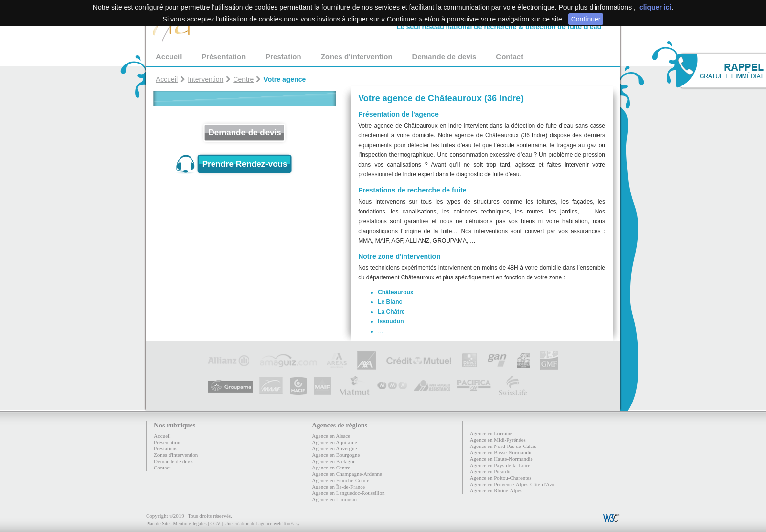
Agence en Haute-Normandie (501, 459)
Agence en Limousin (334, 499)
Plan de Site (158, 523)
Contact (510, 56)
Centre (243, 79)
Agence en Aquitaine (334, 442)
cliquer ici (655, 7)
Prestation (283, 56)
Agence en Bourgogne (336, 455)
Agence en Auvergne (334, 448)
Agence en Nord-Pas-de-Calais (503, 446)
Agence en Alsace (331, 436)
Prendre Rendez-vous (245, 164)
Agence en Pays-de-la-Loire (500, 465)
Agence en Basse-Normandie (501, 452)
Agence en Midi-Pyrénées (498, 440)
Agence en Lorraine (491, 433)
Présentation (223, 56)
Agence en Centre (331, 468)
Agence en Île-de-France (338, 487)
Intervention (205, 79)
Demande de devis (445, 56)
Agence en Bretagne (333, 461)
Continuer (586, 19)
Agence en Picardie (491, 471)
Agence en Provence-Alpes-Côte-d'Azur (513, 484)
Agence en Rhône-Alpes (496, 490)
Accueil (169, 56)
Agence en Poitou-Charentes (501, 478)
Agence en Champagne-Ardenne (347, 474)
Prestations (166, 448)
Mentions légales (190, 523)
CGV (215, 523)
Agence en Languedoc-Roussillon (348, 493)
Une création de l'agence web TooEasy (262, 523)
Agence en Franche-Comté (340, 480)
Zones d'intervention (357, 56)
